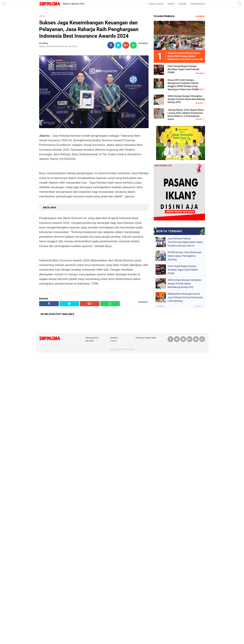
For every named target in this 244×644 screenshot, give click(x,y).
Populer (182, 4)
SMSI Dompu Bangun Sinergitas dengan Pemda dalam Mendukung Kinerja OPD (186, 99)
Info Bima (130, 349)
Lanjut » (199, 306)
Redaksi (114, 338)
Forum (114, 341)
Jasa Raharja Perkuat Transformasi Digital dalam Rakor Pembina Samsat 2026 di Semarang (185, 242)
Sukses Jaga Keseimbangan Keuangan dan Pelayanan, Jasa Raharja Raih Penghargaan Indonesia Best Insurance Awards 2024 (89, 29)
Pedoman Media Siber (146, 338)
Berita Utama (156, 4)
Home (42, 16)
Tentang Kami (92, 338)
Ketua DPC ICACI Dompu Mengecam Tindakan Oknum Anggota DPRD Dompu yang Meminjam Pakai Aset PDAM (183, 85)
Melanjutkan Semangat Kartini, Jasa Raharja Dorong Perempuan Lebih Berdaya (185, 297)
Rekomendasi (198, 4)
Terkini (171, 4)
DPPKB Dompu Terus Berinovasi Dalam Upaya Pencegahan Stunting (184, 256)
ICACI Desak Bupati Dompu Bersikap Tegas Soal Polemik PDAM (183, 69)
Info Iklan (90, 341)
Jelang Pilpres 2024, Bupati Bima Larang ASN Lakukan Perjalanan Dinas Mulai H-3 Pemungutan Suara (186, 115)
